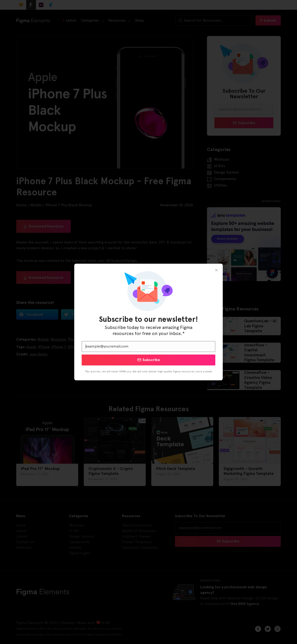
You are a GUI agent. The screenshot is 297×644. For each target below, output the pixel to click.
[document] (148, 322)
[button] (216, 270)
